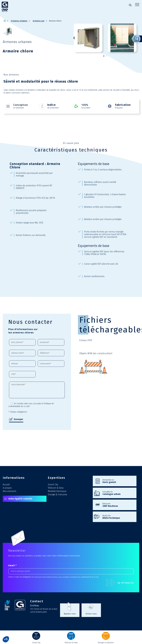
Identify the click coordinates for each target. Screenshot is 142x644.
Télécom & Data (56, 488)
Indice (52, 105)
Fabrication (123, 105)
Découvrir (118, 505)
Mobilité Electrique (57, 491)
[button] (74, 38)
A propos (7, 488)
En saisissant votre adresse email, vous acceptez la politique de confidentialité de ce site (65, 577)
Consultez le (118, 493)
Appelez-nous (70, 614)
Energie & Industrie (57, 495)
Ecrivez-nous (91, 614)
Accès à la (118, 517)
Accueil (6, 485)
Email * (12, 565)
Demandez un (118, 481)
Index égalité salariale (20, 499)
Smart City (53, 485)
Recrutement (9, 491)
